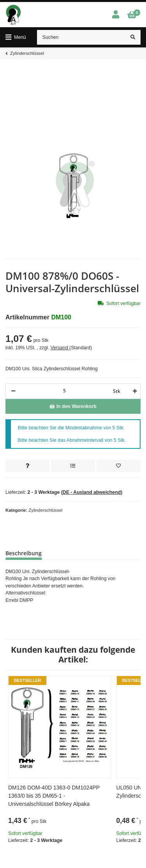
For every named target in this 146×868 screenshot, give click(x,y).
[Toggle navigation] (16, 37)
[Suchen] (81, 37)
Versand (60, 348)
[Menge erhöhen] (134, 391)
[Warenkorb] (132, 15)
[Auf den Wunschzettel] (119, 466)
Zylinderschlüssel (45, 510)
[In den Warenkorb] (73, 406)
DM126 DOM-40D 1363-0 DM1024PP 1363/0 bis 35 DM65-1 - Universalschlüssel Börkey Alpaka (54, 796)
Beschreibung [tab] (24, 553)
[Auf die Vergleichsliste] (73, 466)
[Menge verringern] (13, 391)
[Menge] (64, 391)
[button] (115, 15)
